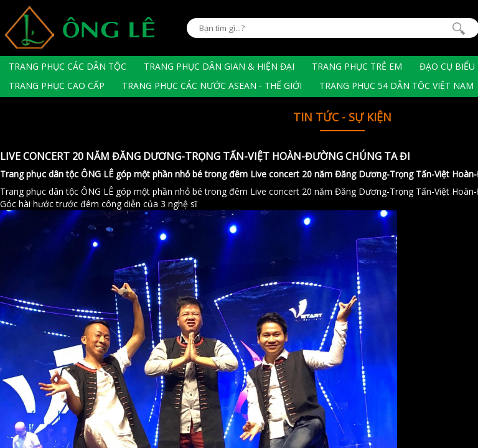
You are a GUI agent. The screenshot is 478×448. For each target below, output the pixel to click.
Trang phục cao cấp (57, 86)
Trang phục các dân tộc (68, 66)
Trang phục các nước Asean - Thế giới (212, 86)
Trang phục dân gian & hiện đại (219, 66)
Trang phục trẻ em (357, 66)
